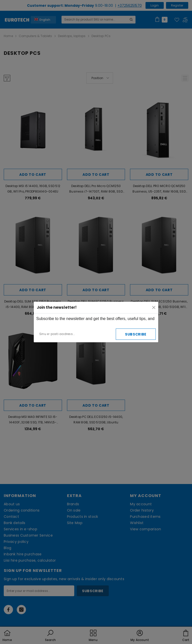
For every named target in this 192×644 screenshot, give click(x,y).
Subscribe (136, 334)
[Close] (154, 307)
